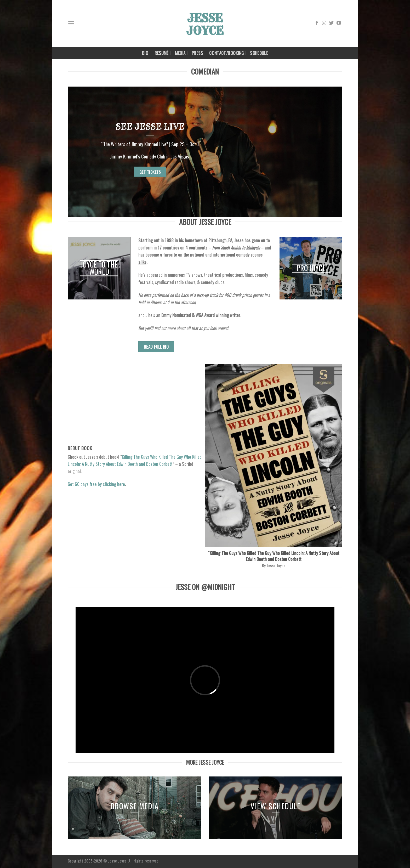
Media (180, 53)
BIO (145, 53)
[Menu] (71, 23)
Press (197, 53)
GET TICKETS (150, 172)
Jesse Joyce (117, 861)
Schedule (259, 53)
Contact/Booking (226, 53)
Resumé (162, 53)
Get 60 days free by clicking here (96, 484)
